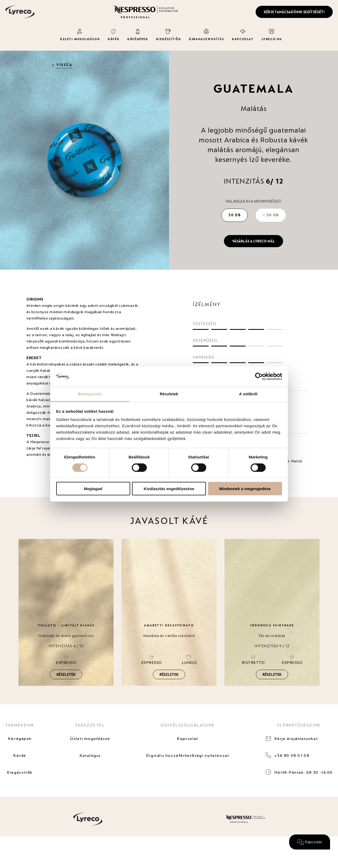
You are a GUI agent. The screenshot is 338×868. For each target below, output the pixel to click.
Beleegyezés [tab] (90, 394)
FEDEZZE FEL (90, 725)
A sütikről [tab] (248, 394)
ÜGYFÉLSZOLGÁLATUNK (188, 725)
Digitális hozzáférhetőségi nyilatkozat (188, 755)
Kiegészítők (20, 772)
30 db (234, 215)
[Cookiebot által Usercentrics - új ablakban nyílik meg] (259, 377)
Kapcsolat (187, 738)
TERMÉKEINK (20, 725)
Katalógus (90, 755)
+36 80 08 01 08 (292, 755)
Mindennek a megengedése (245, 489)
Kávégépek (20, 738)
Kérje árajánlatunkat (296, 738)
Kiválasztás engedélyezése (169, 489)
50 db (271, 215)
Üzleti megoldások (90, 738)
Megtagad (93, 489)
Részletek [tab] (169, 394)
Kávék (20, 755)
